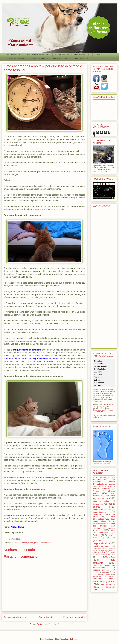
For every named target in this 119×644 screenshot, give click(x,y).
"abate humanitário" (101, 477)
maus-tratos (108, 557)
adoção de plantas (105, 486)
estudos (100, 530)
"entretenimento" (100, 479)
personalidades (99, 568)
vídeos (95, 589)
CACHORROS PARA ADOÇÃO (16, 59)
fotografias (104, 533)
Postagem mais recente (15, 617)
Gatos (31, 543)
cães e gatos (101, 501)
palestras (96, 566)
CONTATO (98, 55)
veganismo (109, 581)
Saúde (113, 572)
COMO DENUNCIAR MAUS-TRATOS (38, 55)
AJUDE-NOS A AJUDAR (82, 55)
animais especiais (101, 489)
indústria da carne (101, 546)
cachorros (103, 498)
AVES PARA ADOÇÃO (60, 59)
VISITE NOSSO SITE (13, 55)
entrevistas (97, 528)
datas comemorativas (104, 520)
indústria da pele (99, 548)
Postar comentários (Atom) (48, 624)
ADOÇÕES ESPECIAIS (80, 59)
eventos (112, 530)
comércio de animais (102, 510)
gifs (108, 538)
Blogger (75, 639)
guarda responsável (42, 543)
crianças (112, 517)
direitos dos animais (104, 525)
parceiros (107, 565)
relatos (105, 572)
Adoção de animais (106, 484)
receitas (95, 572)
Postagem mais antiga (74, 617)
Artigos (96, 491)
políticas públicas (101, 570)
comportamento (21, 543)
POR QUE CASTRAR (62, 55)
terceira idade (98, 577)
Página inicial (45, 617)
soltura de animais (105, 575)
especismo (111, 528)
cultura (101, 519)
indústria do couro (105, 550)
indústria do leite (99, 552)
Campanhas (98, 504)
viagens (108, 587)
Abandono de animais (104, 482)
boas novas (110, 496)
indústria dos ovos (108, 554)
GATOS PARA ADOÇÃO (40, 59)
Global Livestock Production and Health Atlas (103, 411)
